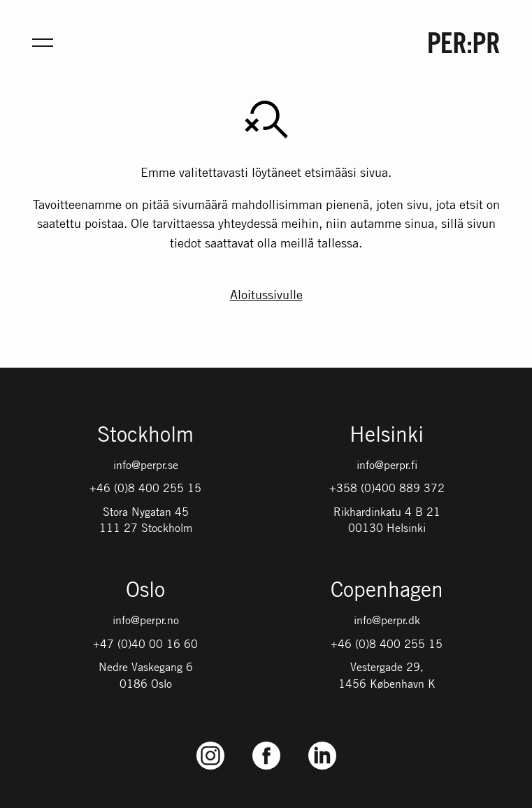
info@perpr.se (146, 465)
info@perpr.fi (387, 465)
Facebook (266, 742)
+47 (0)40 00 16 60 (145, 644)
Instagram (210, 742)
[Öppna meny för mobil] (43, 43)
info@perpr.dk (387, 620)
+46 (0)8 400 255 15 (145, 488)
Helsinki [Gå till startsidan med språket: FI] (387, 435)
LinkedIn (322, 742)
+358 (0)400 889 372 (387, 488)
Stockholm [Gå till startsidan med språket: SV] (145, 435)
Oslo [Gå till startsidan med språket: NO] (145, 590)
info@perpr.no (146, 620)
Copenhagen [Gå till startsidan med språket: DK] (387, 590)
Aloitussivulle (266, 294)
